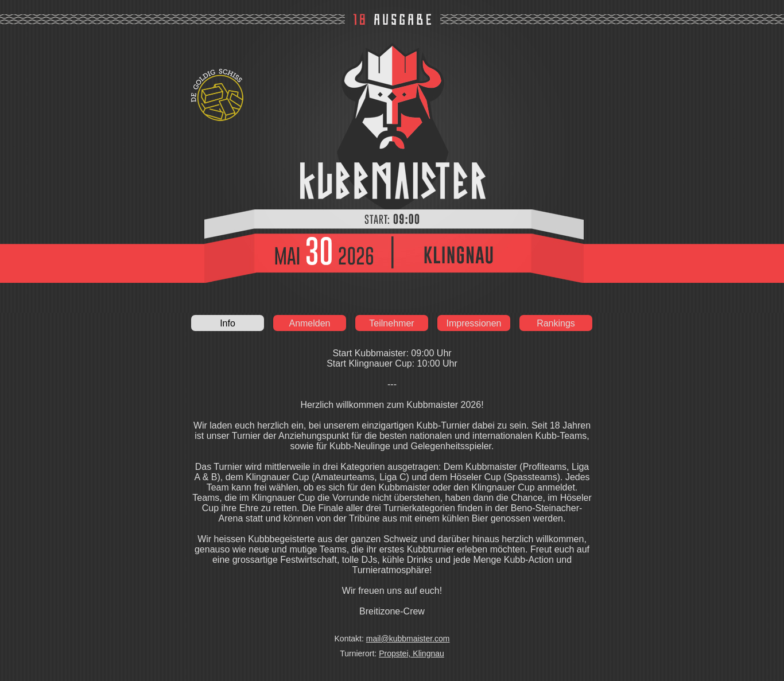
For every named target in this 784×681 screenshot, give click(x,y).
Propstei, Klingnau (412, 653)
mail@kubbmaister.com (408, 639)
